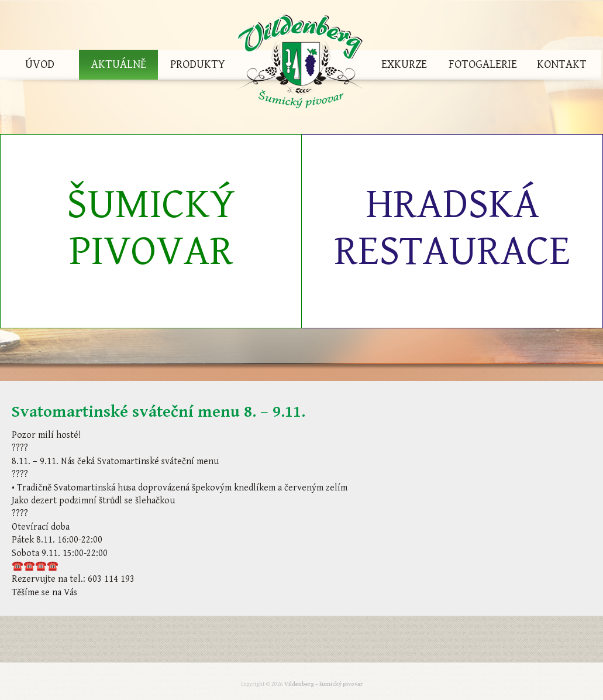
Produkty (198, 65)
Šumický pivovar (151, 228)
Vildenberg (301, 65)
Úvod (40, 65)
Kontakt (562, 65)
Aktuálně (119, 65)
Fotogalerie (483, 65)
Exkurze (404, 65)
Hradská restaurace (452, 228)
